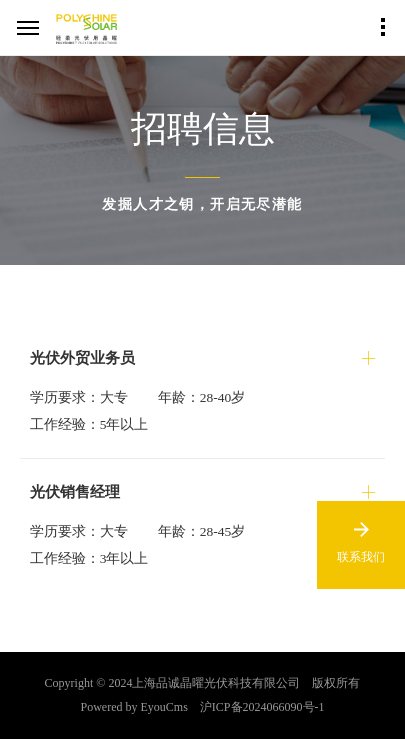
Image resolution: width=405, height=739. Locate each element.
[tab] (203, 392)
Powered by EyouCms (134, 707)
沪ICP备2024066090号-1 (262, 707)
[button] (203, 358)
